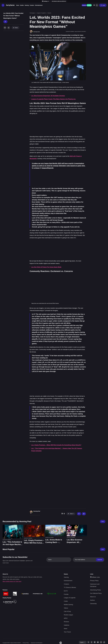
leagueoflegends (48, 168)
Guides (22, 5)
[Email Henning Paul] (84, 514)
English (82, 642)
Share (15, 28)
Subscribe (100, 560)
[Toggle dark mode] (94, 5)
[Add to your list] (9, 28)
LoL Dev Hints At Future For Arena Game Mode (46, 267)
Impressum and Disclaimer (37, 643)
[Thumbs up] (5, 22)
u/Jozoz (37, 168)
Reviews (66, 622)
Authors (92, 600)
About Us (93, 597)
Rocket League (68, 615)
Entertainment (39, 5)
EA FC (66, 591)
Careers (84, 5)
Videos (66, 608)
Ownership (93, 604)
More (103, 521)
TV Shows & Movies (70, 587)
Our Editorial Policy (96, 593)
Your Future (67, 632)
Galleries (67, 625)
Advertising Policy (95, 590)
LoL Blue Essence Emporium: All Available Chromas (48, 96)
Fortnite (66, 594)
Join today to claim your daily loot (59, 1)
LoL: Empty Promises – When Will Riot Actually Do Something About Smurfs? (56, 445)
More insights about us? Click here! (12, 581)
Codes (66, 601)
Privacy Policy (94, 581)
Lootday (89, 5)
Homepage (32, 13)
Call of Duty (67, 611)
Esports (49, 13)
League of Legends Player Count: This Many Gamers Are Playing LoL (53, 99)
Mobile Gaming (68, 605)
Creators (32, 5)
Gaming (27, 5)
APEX (66, 618)
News (18, 5)
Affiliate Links (95, 577)
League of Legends (41, 13)
